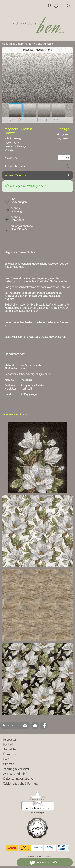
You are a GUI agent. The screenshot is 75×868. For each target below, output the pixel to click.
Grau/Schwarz (44, 44)
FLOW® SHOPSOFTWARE (38, 857)
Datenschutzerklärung (18, 779)
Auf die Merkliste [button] (16, 166)
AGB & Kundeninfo (16, 774)
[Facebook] (44, 725)
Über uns (9, 754)
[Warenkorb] (62, 6)
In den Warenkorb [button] (16, 175)
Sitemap (9, 764)
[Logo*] (37, 11)
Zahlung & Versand (16, 769)
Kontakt (8, 744)
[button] (6, 6)
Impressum (11, 740)
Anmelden (10, 749)
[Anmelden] (49, 6)
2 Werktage (15, 146)
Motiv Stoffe (9, 44)
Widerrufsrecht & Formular (21, 784)
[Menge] (64, 158)
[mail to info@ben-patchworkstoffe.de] (35, 725)
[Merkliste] (56, 6)
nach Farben (26, 44)
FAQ (6, 759)
